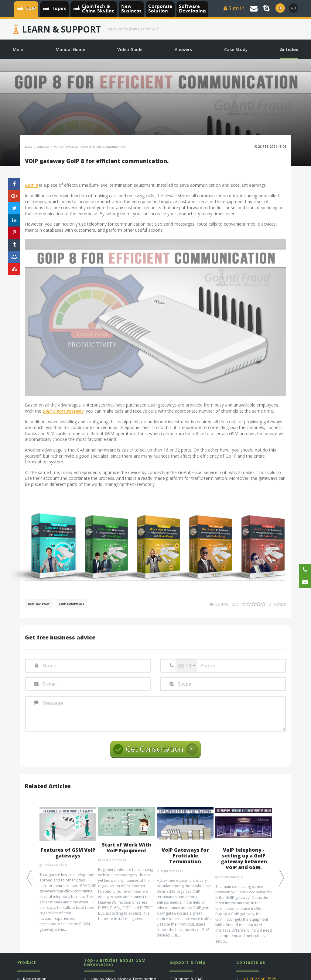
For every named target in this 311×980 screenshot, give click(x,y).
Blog (29, 147)
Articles (43, 147)
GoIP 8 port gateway (63, 411)
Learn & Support (61, 29)
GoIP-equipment (72, 604)
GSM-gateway (39, 604)
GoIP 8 (31, 185)
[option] (68, 870)
